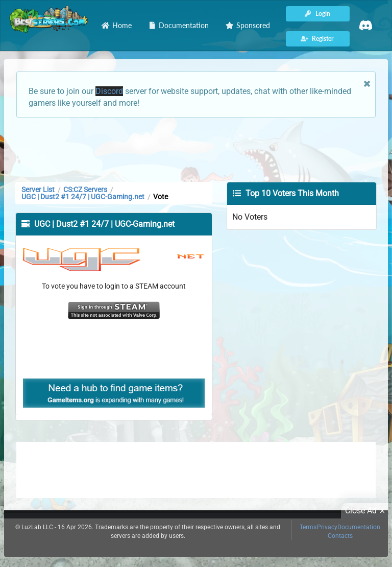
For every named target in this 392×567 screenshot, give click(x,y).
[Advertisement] (196, 149)
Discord (109, 91)
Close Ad (366, 511)
